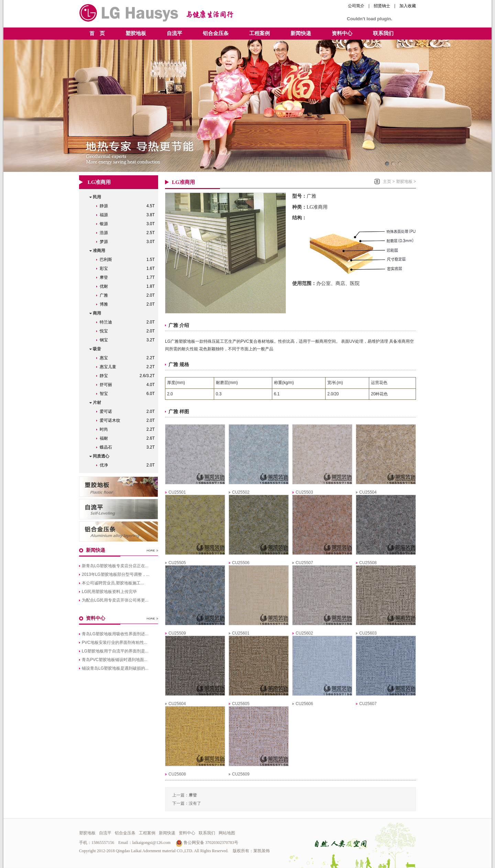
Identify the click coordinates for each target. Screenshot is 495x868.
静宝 (129, 376)
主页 (387, 182)
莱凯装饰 (262, 851)
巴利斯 (129, 260)
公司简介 (356, 6)
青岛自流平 (119, 509)
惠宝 (129, 358)
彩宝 (129, 268)
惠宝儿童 (129, 367)
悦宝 (129, 331)
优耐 (129, 286)
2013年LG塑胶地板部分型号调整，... (116, 574)
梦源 (129, 242)
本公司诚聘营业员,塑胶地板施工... (113, 583)
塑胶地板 (404, 182)
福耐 (129, 438)
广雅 (129, 295)
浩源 (129, 233)
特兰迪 (129, 322)
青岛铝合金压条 (119, 531)
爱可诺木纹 (129, 420)
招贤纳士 (382, 6)
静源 (129, 206)
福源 (129, 215)
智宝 (129, 394)
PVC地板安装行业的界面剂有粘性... (115, 642)
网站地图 (227, 833)
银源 (129, 224)
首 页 (97, 33)
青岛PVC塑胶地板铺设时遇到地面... (115, 660)
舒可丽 (129, 385)
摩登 (129, 277)
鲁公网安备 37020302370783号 (207, 843)
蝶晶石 (129, 447)
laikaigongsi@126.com (151, 843)
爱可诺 (129, 411)
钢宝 (129, 340)
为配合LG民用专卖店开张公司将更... (115, 600)
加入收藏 (408, 6)
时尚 (129, 429)
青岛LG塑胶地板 (119, 487)
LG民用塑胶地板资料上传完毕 (109, 592)
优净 (129, 465)
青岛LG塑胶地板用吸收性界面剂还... (115, 634)
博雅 (129, 304)
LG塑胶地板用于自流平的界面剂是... (115, 651)
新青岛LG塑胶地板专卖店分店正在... (115, 566)
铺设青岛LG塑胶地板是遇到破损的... (115, 668)
